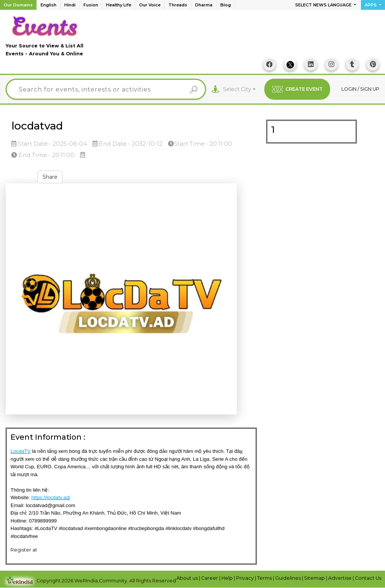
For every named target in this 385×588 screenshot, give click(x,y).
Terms (265, 578)
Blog (226, 5)
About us (188, 578)
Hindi (70, 5)
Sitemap (315, 578)
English (49, 5)
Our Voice (150, 5)
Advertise (340, 578)
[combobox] (239, 89)
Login (349, 89)
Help (228, 578)
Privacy (246, 578)
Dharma (204, 5)
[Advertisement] (243, 38)
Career (210, 578)
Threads (178, 5)
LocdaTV (20, 452)
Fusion (91, 5)
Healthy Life (119, 5)
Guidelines (289, 578)
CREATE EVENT (297, 89)
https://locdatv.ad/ (51, 497)
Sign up (370, 89)
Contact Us (368, 578)
